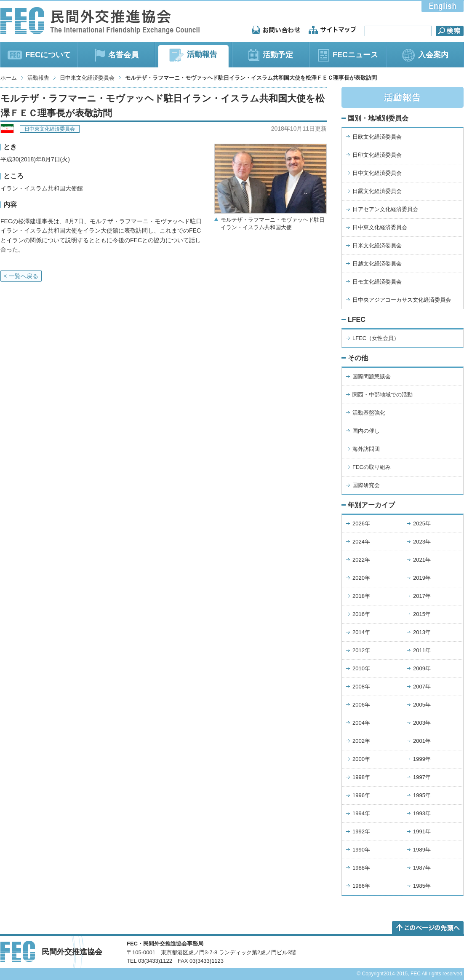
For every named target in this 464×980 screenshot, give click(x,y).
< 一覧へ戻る (21, 276)
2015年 (422, 614)
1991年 (422, 831)
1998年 (361, 777)
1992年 (361, 831)
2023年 (422, 542)
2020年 (361, 578)
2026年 (361, 523)
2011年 (422, 650)
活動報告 (38, 78)
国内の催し (366, 431)
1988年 (361, 868)
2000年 (361, 759)
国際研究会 (366, 485)
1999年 (422, 759)
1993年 (422, 813)
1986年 (361, 886)
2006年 (361, 705)
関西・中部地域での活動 (383, 395)
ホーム (9, 78)
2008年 (361, 687)
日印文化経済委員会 (377, 155)
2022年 (361, 560)
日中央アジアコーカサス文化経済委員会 (402, 300)
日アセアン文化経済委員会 (385, 209)
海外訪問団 (366, 449)
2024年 (361, 542)
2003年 (422, 723)
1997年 (422, 777)
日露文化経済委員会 (377, 191)
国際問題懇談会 (372, 376)
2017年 (422, 596)
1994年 (361, 813)
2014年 (361, 632)
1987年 (422, 868)
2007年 (422, 687)
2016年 (361, 614)
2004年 (361, 723)
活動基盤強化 (369, 413)
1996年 (361, 795)
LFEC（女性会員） (376, 338)
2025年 (422, 523)
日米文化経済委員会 (377, 245)
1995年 (422, 795)
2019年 (422, 578)
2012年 (361, 650)
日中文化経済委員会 (377, 173)
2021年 (422, 560)
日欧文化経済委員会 (377, 137)
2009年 (422, 668)
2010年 (361, 668)
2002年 (361, 741)
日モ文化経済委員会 (377, 282)
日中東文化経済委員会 (87, 78)
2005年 (422, 705)
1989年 (422, 850)
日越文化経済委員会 (377, 264)
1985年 (422, 886)
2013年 (422, 632)
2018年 (361, 596)
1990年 (361, 850)
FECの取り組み (372, 467)
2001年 (422, 741)
